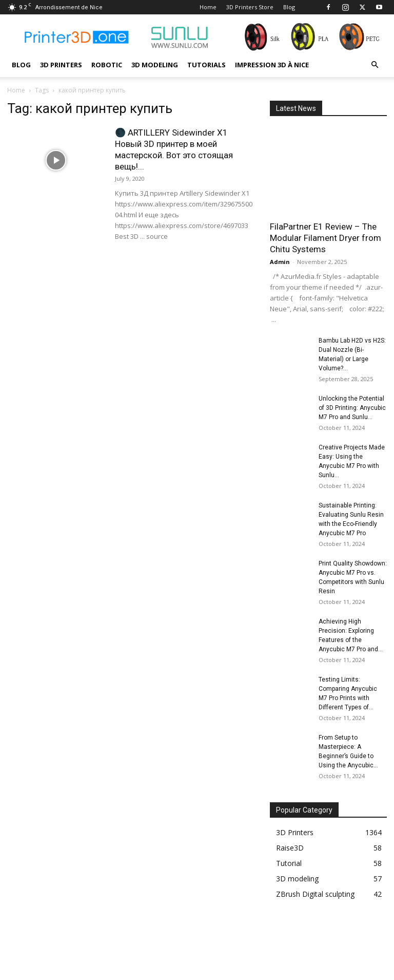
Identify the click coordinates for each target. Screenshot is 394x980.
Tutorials (206, 65)
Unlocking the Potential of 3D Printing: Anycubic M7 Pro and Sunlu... (352, 408)
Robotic (107, 65)
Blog (289, 7)
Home (208, 7)
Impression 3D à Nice (272, 65)
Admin (280, 262)
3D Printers (61, 65)
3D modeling (155, 65)
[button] (375, 65)
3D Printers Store (250, 7)
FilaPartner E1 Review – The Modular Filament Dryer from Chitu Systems (326, 238)
